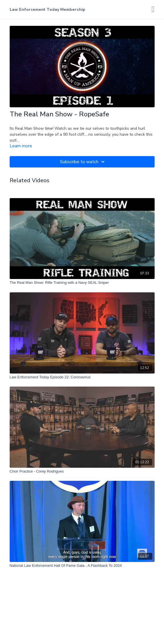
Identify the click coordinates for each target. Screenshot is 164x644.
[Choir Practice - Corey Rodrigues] (82, 471)
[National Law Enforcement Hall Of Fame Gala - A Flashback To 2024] (82, 566)
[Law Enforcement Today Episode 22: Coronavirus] (82, 377)
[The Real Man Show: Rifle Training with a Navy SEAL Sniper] (82, 283)
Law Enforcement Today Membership (47, 10)
